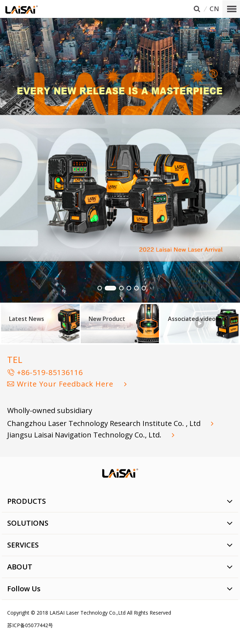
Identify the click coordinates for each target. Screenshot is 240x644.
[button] (100, 288)
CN (214, 9)
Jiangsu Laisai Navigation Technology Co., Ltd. (85, 435)
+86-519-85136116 (45, 372)
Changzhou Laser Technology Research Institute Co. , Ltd (105, 423)
